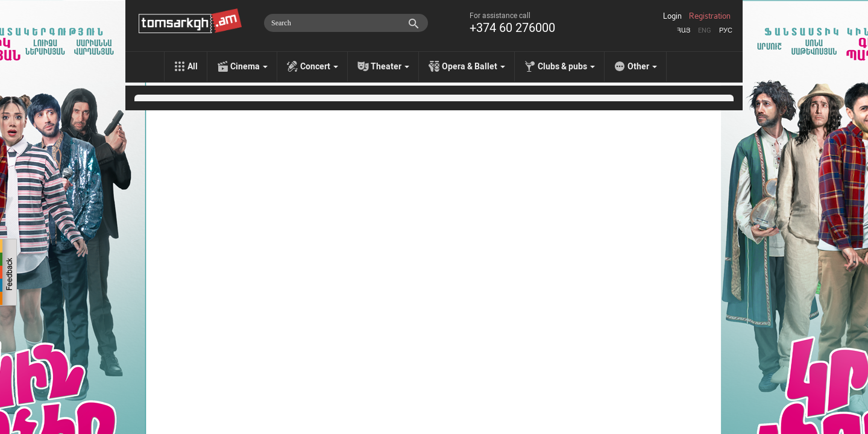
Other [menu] (642, 66)
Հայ (684, 30)
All (193, 66)
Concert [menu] (319, 66)
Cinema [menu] (249, 66)
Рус (726, 30)
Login (672, 16)
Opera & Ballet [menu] (473, 66)
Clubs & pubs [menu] (566, 66)
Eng (705, 30)
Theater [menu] (390, 66)
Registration (710, 16)
